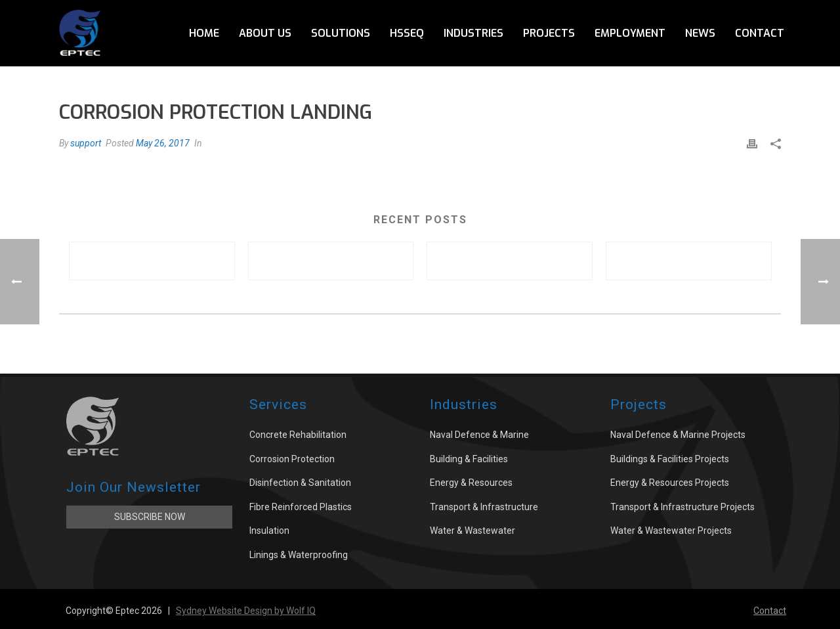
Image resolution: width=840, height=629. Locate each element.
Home (204, 33)
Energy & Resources (471, 483)
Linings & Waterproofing (299, 555)
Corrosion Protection (292, 459)
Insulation (269, 531)
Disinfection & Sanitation (300, 483)
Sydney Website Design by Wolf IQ (246, 611)
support (86, 143)
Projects (549, 33)
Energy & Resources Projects (670, 483)
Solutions (341, 33)
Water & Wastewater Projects (671, 531)
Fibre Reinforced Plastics (301, 507)
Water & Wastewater (472, 531)
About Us (265, 33)
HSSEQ (407, 33)
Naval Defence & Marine (479, 435)
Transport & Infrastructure (484, 507)
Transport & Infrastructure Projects (682, 507)
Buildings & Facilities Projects (670, 459)
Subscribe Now (150, 517)
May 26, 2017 (163, 143)
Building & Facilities (469, 459)
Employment (630, 33)
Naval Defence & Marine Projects (678, 435)
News (700, 33)
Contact (760, 33)
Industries (473, 33)
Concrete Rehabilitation (298, 435)
